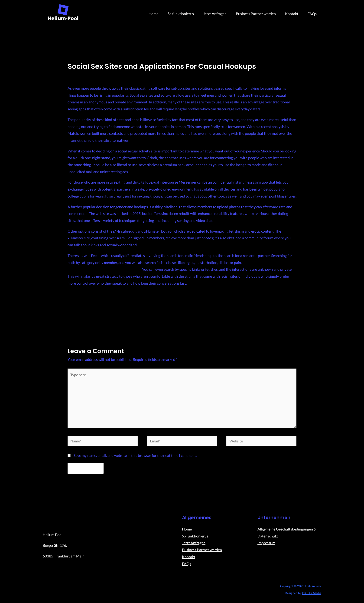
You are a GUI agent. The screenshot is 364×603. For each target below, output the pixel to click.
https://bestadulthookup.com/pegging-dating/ (104, 269)
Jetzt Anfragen (221, 14)
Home (164, 14)
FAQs (313, 14)
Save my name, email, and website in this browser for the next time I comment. (135, 458)
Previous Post (75, 318)
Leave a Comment (82, 75)
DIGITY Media (312, 595)
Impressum (266, 545)
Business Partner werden (260, 14)
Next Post (292, 318)
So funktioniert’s (189, 14)
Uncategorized (111, 75)
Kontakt (294, 14)
